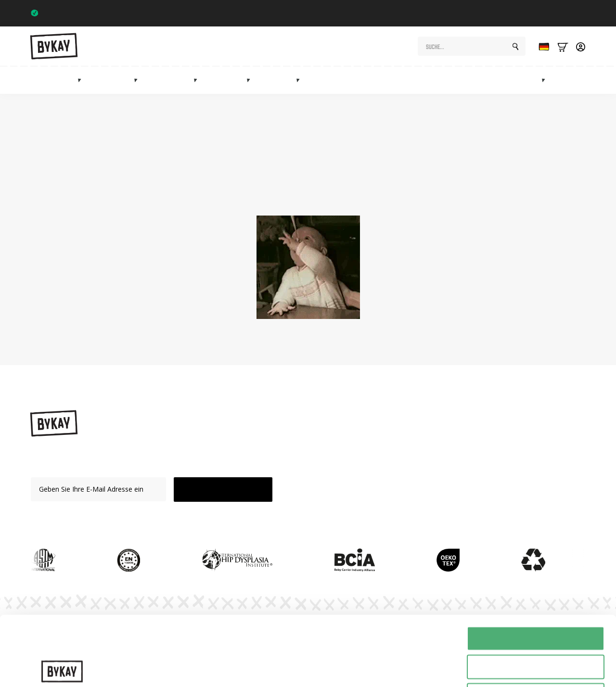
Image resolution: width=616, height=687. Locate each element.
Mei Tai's (230, 80)
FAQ (422, 491)
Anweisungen (436, 441)
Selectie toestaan (536, 597)
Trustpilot (567, 13)
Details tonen (520, 668)
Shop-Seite (260, 194)
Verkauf (576, 80)
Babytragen (57, 80)
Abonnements (468, 80)
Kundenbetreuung (443, 507)
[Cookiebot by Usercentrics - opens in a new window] (62, 668)
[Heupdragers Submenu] (198, 80)
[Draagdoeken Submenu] (139, 80)
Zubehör (281, 80)
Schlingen (115, 80)
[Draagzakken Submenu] (82, 80)
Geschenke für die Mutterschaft (385, 80)
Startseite (372, 194)
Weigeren (535, 626)
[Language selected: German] (541, 46)
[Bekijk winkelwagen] (563, 46)
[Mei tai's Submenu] (251, 80)
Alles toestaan (536, 569)
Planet (425, 457)
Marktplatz (522, 80)
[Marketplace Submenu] (546, 80)
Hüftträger (173, 80)
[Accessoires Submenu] (301, 80)
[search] (515, 47)
